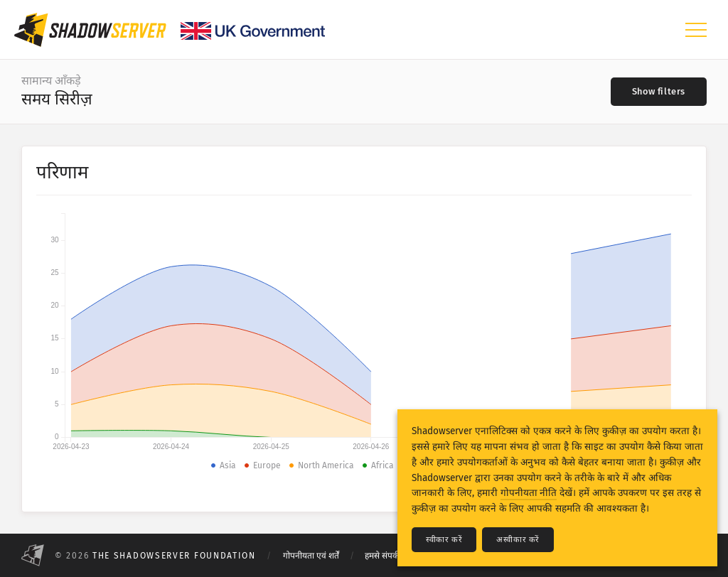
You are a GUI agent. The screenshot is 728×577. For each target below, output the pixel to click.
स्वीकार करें (444, 540)
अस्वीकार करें (518, 540)
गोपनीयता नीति (529, 493)
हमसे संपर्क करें (388, 556)
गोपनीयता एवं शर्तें (311, 556)
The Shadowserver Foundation (174, 556)
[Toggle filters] (659, 92)
